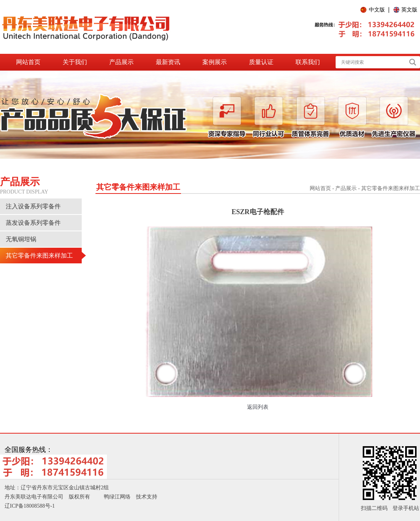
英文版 (409, 10)
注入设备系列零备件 (33, 206)
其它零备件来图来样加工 (39, 256)
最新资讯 (168, 62)
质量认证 (261, 62)
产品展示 (121, 62)
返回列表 (258, 407)
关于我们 (75, 62)
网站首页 (28, 62)
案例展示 (215, 62)
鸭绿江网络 (117, 497)
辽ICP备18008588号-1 (30, 506)
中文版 (377, 10)
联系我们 (308, 62)
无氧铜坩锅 (21, 239)
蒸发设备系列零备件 (33, 223)
